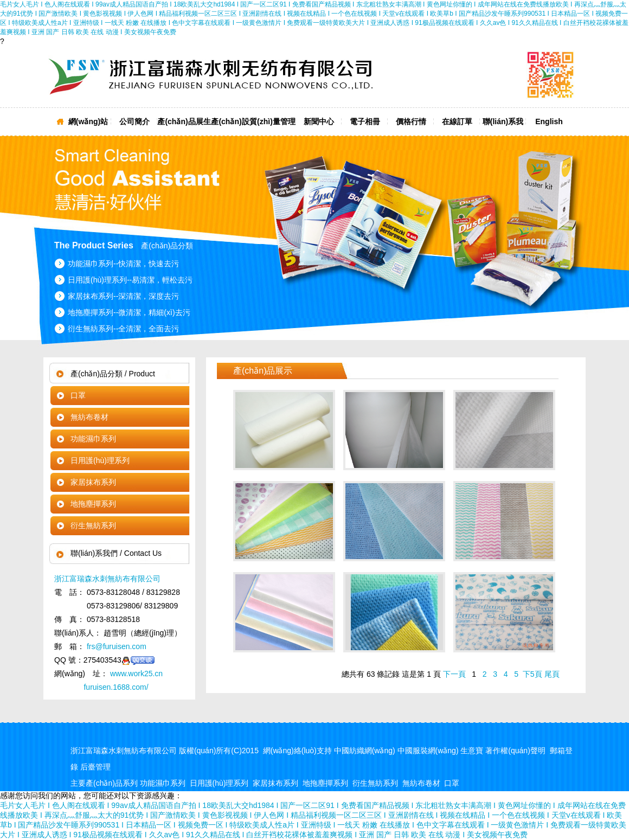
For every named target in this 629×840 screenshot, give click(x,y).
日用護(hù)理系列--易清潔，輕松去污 (130, 280)
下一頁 (454, 674)
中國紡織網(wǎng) (365, 751)
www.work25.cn (135, 674)
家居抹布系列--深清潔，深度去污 (123, 296)
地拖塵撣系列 (93, 504)
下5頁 (532, 674)
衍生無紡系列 (93, 525)
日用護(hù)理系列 (100, 460)
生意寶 (472, 751)
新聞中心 (319, 121)
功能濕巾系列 (93, 439)
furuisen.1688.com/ (116, 687)
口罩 (78, 395)
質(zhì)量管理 (272, 121)
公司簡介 (134, 121)
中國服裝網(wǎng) (428, 751)
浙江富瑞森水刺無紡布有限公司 (107, 579)
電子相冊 (365, 121)
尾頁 (552, 674)
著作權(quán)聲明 (515, 751)
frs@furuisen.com (115, 646)
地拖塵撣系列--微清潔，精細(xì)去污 (129, 312)
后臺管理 (95, 767)
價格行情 (411, 121)
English (549, 121)
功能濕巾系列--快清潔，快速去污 (123, 264)
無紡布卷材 (89, 417)
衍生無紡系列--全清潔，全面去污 (123, 329)
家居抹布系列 (93, 482)
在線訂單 (457, 121)
